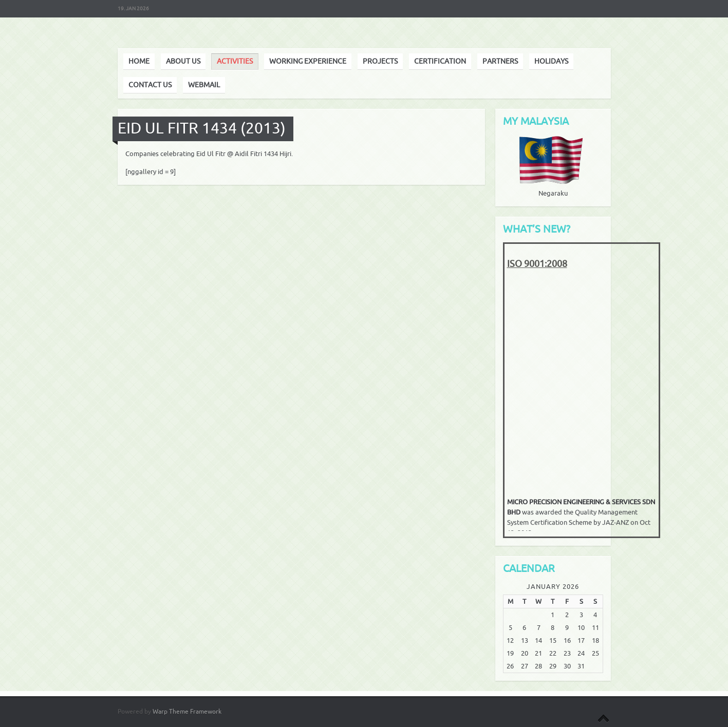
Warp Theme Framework (187, 712)
